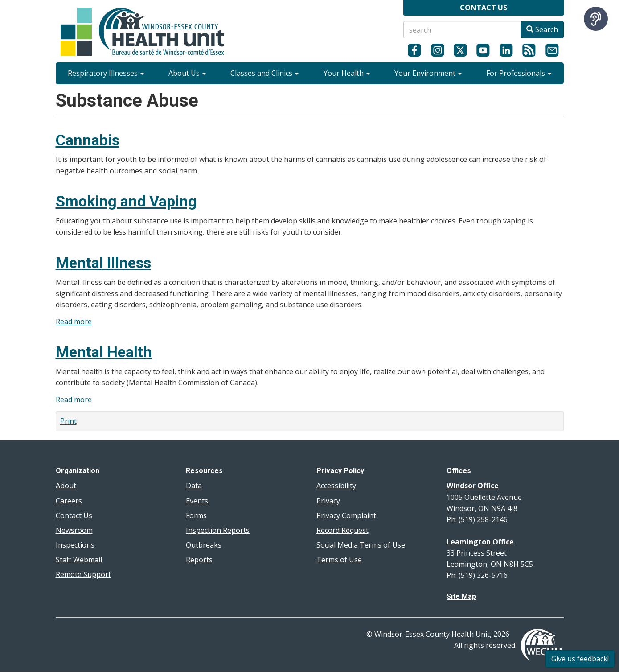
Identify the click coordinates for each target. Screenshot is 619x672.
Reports (199, 560)
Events (197, 501)
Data (194, 486)
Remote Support (83, 574)
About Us (187, 73)
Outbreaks (204, 545)
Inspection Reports (218, 530)
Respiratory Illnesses (106, 73)
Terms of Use (339, 560)
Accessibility (336, 486)
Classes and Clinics (264, 73)
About (66, 486)
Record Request (342, 530)
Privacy (328, 501)
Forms (196, 515)
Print (68, 421)
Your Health (347, 73)
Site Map (461, 596)
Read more (74, 322)
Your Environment (428, 73)
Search (542, 29)
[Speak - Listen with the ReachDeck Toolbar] (596, 19)
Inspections (75, 545)
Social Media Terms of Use (361, 545)
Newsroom (74, 530)
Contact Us (74, 515)
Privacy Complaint (346, 515)
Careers (69, 501)
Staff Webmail (79, 560)
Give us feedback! (580, 659)
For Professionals (519, 73)
